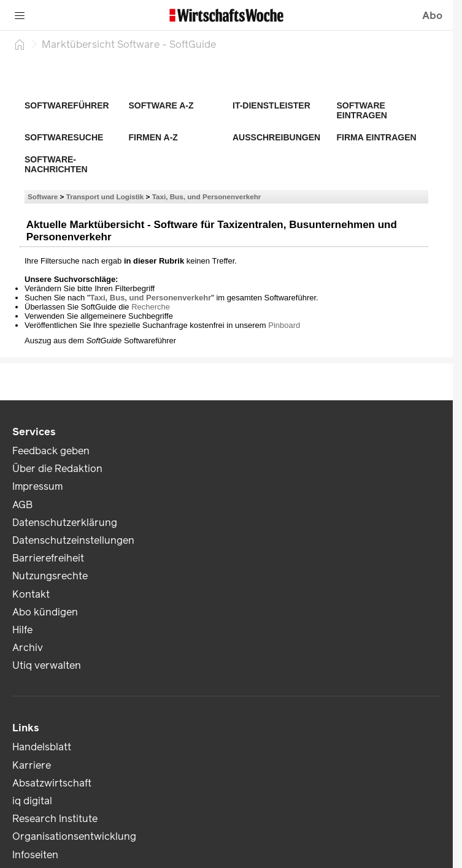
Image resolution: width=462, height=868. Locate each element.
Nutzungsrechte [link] (50, 576)
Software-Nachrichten (56, 164)
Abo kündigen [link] (45, 612)
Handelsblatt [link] (42, 747)
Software (43, 196)
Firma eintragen (377, 137)
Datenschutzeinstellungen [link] (73, 540)
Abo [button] (432, 16)
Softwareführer (67, 105)
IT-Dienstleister (271, 105)
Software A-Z (161, 105)
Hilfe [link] (22, 630)
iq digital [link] (32, 801)
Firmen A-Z (153, 137)
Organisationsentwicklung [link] (74, 836)
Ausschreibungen (276, 137)
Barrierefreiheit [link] (48, 558)
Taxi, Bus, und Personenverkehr (207, 196)
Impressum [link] (37, 486)
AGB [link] (22, 505)
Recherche (151, 307)
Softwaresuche (64, 137)
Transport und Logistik (105, 196)
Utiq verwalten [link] (47, 665)
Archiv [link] (28, 648)
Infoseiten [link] (35, 855)
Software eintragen (362, 110)
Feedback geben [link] (51, 451)
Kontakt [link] (31, 594)
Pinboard (284, 325)
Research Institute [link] (55, 819)
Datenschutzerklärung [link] (65, 523)
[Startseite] (20, 44)
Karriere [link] (32, 765)
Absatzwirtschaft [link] (52, 783)
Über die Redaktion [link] (57, 469)
